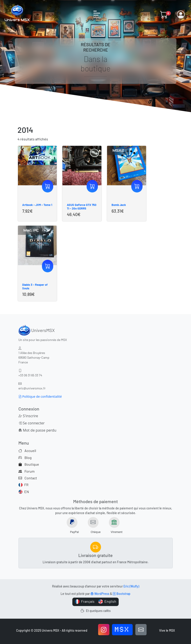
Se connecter (32, 423)
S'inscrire (28, 416)
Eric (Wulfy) (131, 586)
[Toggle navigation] (97, 15)
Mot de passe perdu (37, 430)
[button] (164, 15)
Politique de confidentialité (40, 396)
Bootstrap (122, 594)
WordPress (100, 594)
